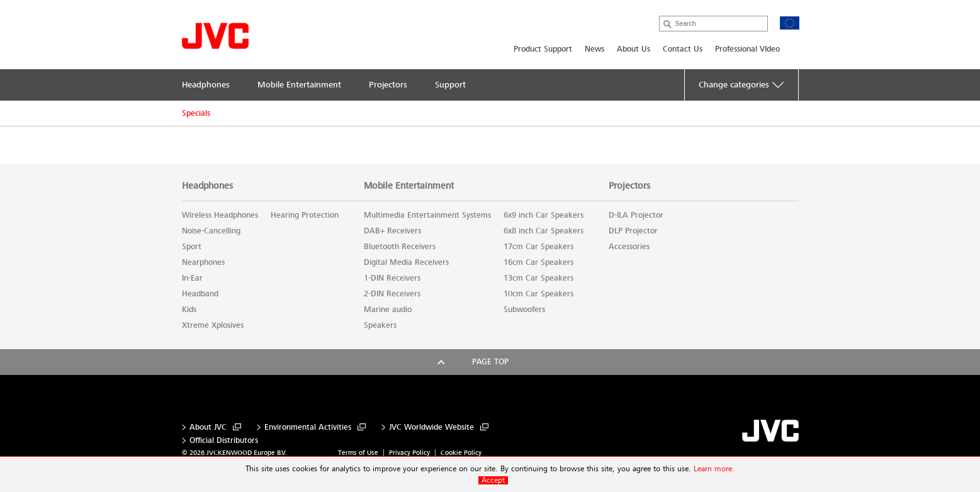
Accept (493, 480)
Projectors (629, 186)
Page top (490, 362)
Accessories (629, 247)
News (594, 49)
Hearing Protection (305, 215)
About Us (634, 49)
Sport (192, 247)
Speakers (380, 325)
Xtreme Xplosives (213, 325)
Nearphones (203, 262)
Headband (200, 294)
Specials (196, 113)
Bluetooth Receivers (400, 247)
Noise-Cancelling (211, 231)
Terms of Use (358, 453)
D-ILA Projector (636, 215)
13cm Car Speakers (538, 278)
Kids (189, 310)
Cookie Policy (461, 453)
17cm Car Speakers (538, 247)
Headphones (207, 186)
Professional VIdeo (747, 49)
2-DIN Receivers (392, 294)
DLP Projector (633, 231)
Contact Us (683, 49)
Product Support (543, 49)
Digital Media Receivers (406, 262)
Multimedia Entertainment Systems (427, 215)
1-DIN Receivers (392, 278)
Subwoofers (524, 310)
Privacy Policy (409, 453)
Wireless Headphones (220, 215)
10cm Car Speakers (538, 294)
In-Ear (192, 278)
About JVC (208, 428)
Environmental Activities (308, 428)
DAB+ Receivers (392, 231)
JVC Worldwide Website (431, 428)
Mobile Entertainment (409, 186)
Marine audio (388, 310)
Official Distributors (224, 441)
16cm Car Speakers (538, 262)
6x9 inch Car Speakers (544, 215)
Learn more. (714, 469)
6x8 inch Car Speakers (544, 231)
